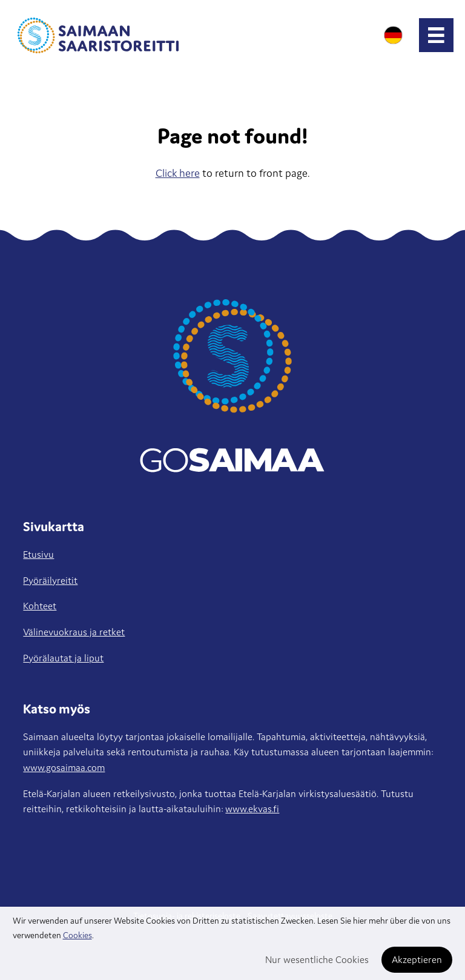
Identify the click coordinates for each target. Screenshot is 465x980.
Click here (178, 173)
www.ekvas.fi (252, 809)
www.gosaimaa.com (64, 767)
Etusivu (38, 554)
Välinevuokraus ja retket (74, 632)
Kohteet (40, 606)
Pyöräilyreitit (50, 580)
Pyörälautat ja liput (63, 658)
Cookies (77, 935)
